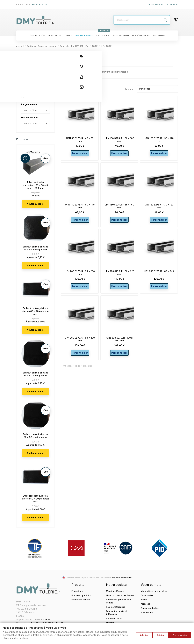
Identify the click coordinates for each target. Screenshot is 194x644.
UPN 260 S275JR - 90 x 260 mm (80, 345)
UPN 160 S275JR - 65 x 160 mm (119, 208)
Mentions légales (115, 591)
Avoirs (144, 600)
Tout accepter (180, 637)
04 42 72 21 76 (42, 619)
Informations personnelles (154, 591)
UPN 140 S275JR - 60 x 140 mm (80, 208)
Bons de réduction (150, 608)
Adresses (145, 604)
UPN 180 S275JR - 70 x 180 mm (159, 208)
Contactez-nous (155, 4)
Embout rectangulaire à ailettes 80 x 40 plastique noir (35, 311)
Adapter (141, 637)
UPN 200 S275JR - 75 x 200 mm (80, 276)
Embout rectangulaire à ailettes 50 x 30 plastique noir (35, 499)
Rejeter (159, 637)
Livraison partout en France (120, 595)
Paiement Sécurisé (116, 607)
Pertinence (157, 89)
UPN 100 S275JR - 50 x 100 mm (119, 140)
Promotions (77, 591)
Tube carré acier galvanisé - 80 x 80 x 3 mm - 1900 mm (35, 185)
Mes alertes (147, 612)
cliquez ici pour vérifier (122, 578)
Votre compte (151, 585)
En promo (22, 139)
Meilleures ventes (81, 600)
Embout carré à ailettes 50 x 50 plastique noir (35, 436)
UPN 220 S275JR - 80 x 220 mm (119, 276)
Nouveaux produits (81, 595)
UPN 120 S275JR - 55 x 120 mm (159, 140)
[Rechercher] (142, 20)
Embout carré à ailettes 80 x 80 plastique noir (35, 248)
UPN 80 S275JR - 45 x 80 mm (80, 140)
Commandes (147, 595)
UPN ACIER (23, 56)
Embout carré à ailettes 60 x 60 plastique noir (35, 374)
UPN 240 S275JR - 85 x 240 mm (159, 276)
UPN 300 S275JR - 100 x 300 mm (119, 345)
